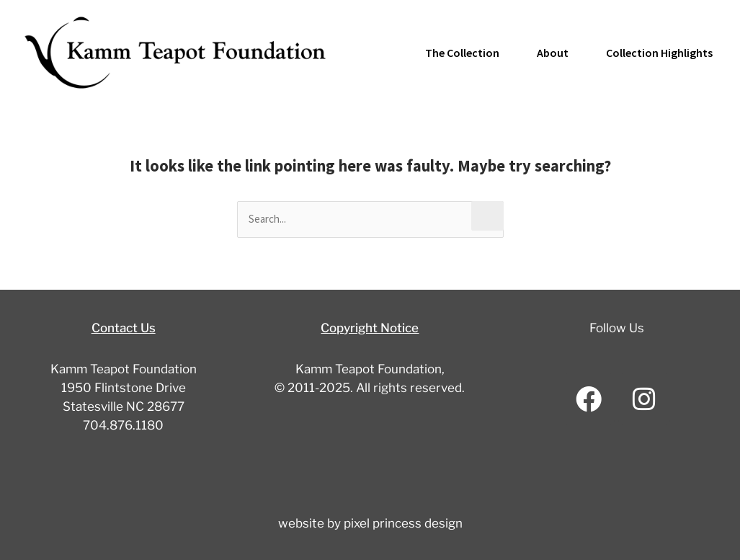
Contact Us (124, 328)
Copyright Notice (370, 328)
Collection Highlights (659, 53)
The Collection (462, 53)
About (553, 53)
